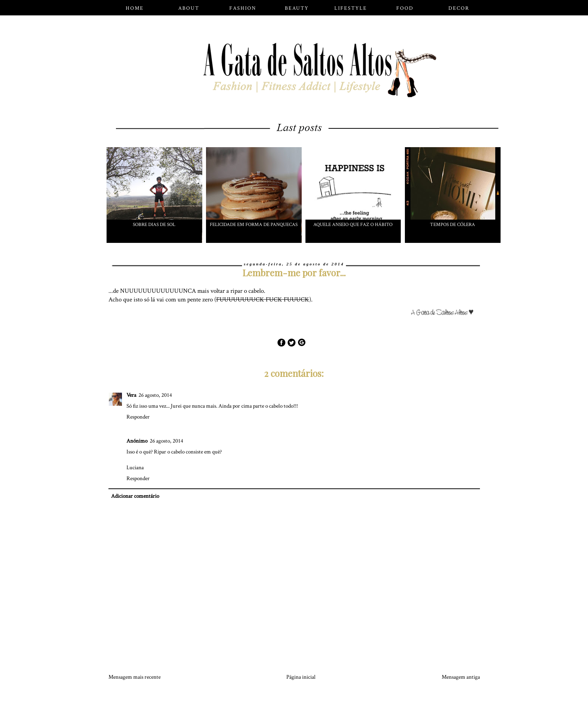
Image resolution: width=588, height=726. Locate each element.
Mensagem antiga (461, 677)
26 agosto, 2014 (155, 395)
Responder (138, 417)
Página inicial (301, 677)
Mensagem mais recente (135, 677)
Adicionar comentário (135, 496)
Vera (131, 395)
